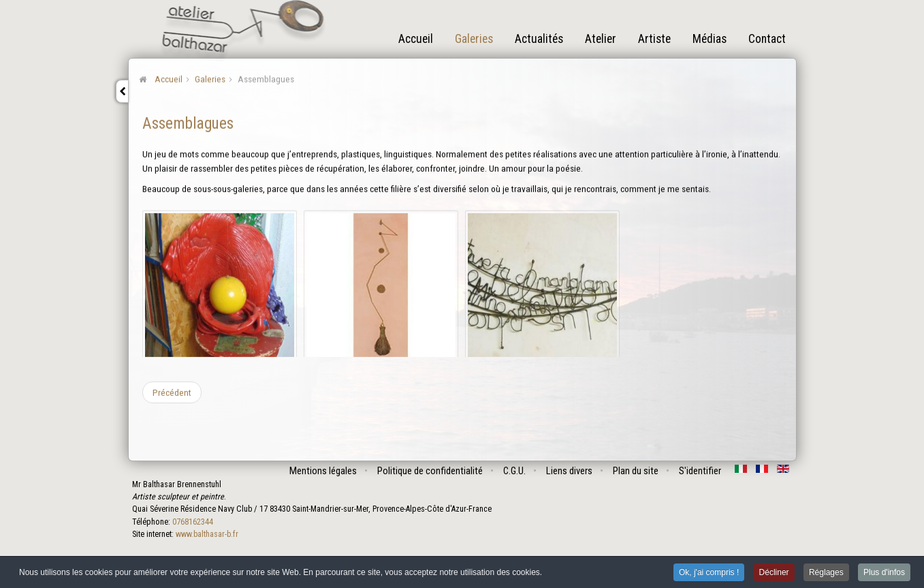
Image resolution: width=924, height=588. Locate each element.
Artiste (654, 39)
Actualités (539, 39)
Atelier (601, 39)
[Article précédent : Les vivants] (172, 392)
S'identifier (700, 471)
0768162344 (193, 522)
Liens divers (569, 471)
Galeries (474, 39)
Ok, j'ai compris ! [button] (709, 573)
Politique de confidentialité (430, 471)
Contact (767, 39)
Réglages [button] (826, 573)
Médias (710, 39)
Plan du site (636, 471)
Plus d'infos (884, 573)
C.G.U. (514, 471)
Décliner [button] (774, 573)
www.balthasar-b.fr (207, 534)
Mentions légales (323, 471)
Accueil (416, 39)
